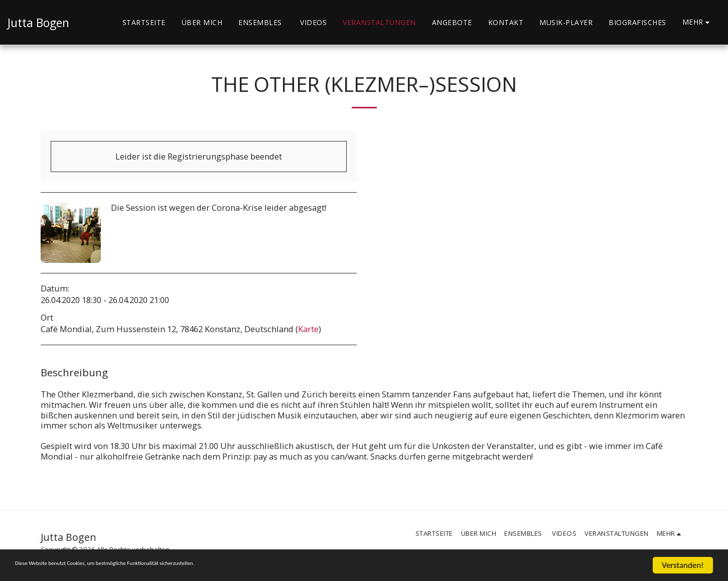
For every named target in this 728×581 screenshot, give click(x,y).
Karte (308, 329)
